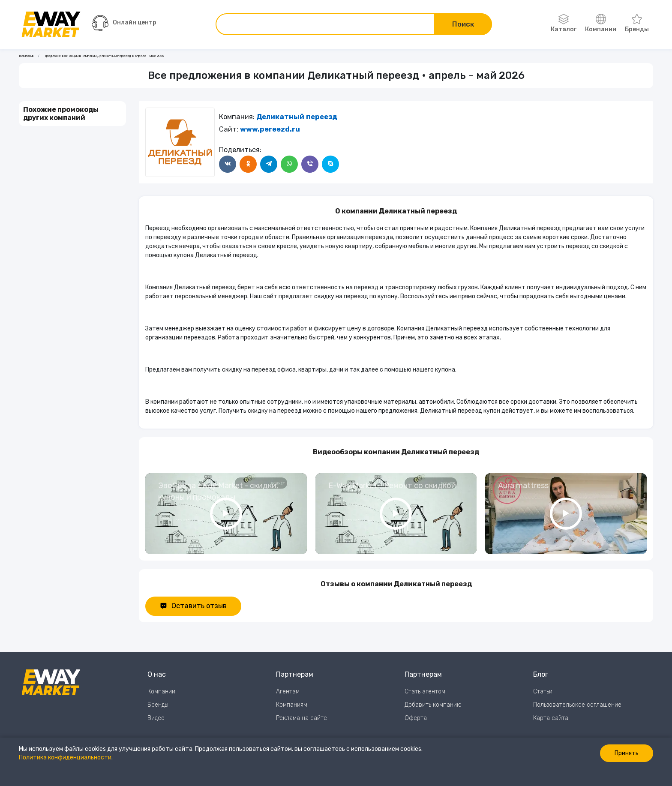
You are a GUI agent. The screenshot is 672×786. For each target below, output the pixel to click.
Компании (601, 24)
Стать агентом (425, 691)
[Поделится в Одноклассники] (248, 164)
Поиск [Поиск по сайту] (463, 24)
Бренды (637, 24)
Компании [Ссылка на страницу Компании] (27, 56)
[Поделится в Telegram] (269, 164)
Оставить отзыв (193, 606)
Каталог (564, 24)
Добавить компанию (433, 705)
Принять (627, 753)
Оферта (416, 718)
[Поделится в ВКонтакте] (228, 164)
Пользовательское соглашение (577, 705)
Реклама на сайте (301, 718)
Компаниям (292, 705)
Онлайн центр (124, 23)
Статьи (543, 691)
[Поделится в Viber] (310, 164)
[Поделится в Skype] (330, 164)
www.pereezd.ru (270, 129)
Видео (156, 718)
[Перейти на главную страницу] (51, 24)
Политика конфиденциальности (65, 757)
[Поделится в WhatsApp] (289, 164)
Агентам (288, 691)
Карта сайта (551, 718)
